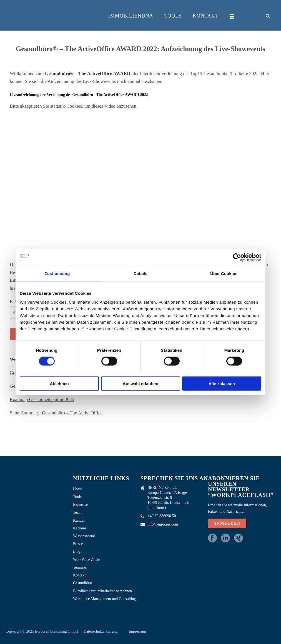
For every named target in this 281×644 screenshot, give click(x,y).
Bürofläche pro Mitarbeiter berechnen (102, 591)
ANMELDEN (227, 523)
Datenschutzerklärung (101, 631)
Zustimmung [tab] (57, 273)
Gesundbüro (82, 583)
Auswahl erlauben (140, 383)
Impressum (137, 631)
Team (77, 512)
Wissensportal (84, 536)
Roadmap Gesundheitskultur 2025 (42, 399)
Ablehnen (59, 383)
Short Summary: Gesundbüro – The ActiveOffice (56, 413)
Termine (79, 567)
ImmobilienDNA (131, 16)
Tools (173, 16)
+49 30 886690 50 (162, 516)
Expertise (80, 505)
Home (78, 489)
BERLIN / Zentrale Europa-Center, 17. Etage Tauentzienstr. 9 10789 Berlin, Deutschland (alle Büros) (168, 498)
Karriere (80, 528)
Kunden (79, 520)
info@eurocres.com (163, 524)
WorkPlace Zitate (86, 560)
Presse (78, 544)
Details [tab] (140, 273)
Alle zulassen (222, 383)
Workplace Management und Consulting (104, 599)
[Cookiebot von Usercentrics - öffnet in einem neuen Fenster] (237, 257)
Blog (77, 552)
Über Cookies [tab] (224, 273)
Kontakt (206, 16)
